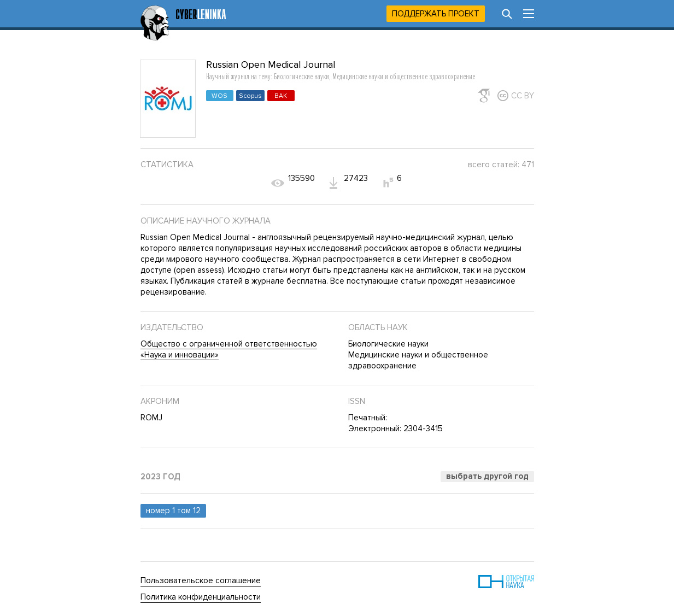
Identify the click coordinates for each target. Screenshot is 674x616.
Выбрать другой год (487, 476)
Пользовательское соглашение (201, 580)
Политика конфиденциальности (201, 597)
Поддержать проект (436, 14)
